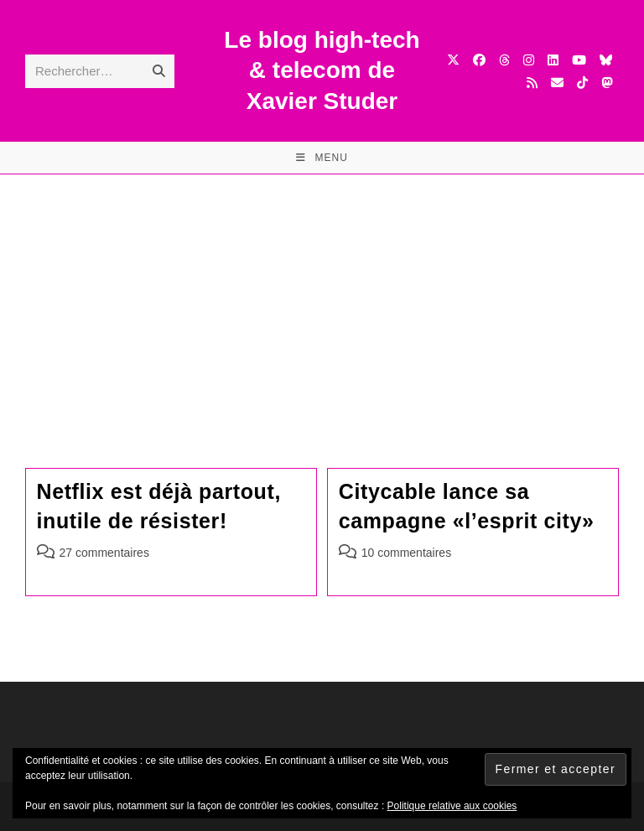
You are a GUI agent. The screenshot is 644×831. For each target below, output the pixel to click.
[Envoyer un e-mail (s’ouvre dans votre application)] (557, 83)
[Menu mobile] (322, 158)
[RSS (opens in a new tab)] (532, 83)
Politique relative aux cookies (452, 806)
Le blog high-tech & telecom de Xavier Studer (322, 70)
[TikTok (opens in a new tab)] (582, 83)
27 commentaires (104, 553)
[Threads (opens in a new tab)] (504, 60)
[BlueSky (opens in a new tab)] (606, 60)
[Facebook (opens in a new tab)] (479, 60)
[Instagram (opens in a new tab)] (529, 60)
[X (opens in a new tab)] (453, 60)
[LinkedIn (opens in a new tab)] (553, 60)
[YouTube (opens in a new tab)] (579, 60)
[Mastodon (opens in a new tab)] (607, 83)
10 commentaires (406, 553)
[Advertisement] (322, 300)
